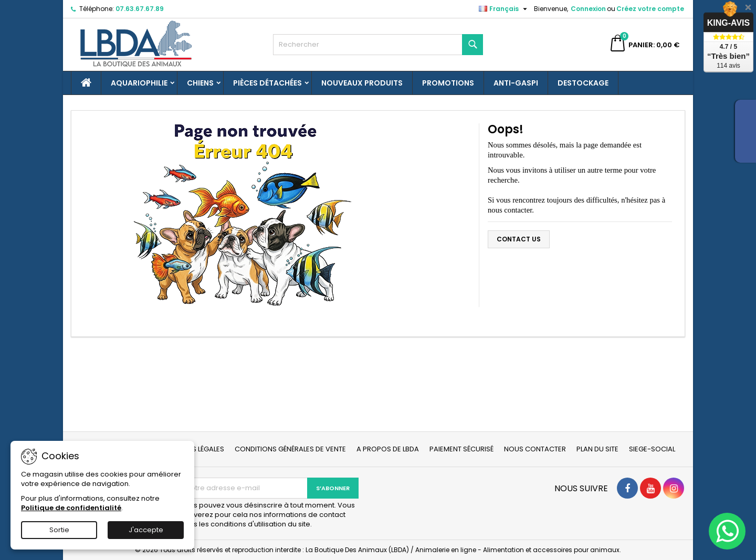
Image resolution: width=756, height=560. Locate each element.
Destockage (583, 83)
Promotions (448, 83)
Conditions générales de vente (290, 449)
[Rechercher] (378, 45)
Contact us (519, 239)
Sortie (59, 530)
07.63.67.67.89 (140, 9)
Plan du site (597, 449)
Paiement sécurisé (461, 449)
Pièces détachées (267, 83)
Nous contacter (535, 449)
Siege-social (652, 449)
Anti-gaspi (516, 83)
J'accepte (146, 530)
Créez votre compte (650, 9)
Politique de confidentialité (71, 508)
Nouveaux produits (362, 83)
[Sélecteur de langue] (504, 9)
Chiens (200, 83)
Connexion (588, 9)
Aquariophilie (139, 83)
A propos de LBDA (388, 449)
